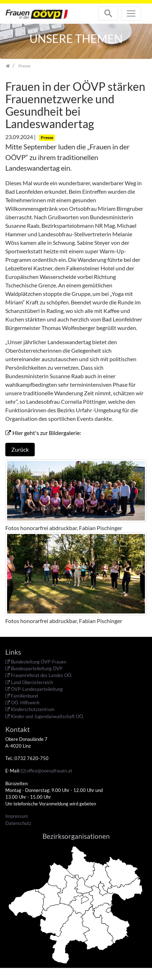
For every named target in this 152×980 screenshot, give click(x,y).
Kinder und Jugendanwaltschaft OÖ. (47, 716)
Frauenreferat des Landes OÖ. (42, 675)
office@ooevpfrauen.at (49, 771)
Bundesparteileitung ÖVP (37, 668)
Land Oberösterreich (32, 682)
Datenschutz (18, 823)
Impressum (17, 816)
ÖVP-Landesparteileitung (37, 689)
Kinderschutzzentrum (33, 709)
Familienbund (24, 696)
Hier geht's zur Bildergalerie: (47, 433)
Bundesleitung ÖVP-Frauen (39, 662)
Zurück (20, 449)
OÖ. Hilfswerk (25, 703)
